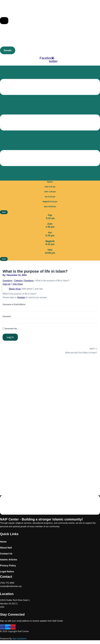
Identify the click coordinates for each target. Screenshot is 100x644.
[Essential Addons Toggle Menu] (4, 21)
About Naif (6, 548)
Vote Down (18, 284)
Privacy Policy (8, 566)
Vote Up (6, 284)
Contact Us (6, 554)
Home (3, 542)
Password (7, 316)
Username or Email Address (14, 304)
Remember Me (10, 328)
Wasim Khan (12, 289)
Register (21, 297)
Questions (7, 281)
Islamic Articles (9, 560)
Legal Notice (7, 572)
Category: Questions (24, 281)
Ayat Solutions (19, 638)
